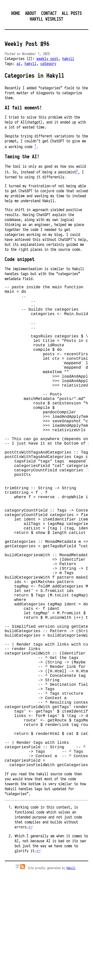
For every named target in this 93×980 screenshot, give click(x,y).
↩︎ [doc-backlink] (31, 934)
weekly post (47, 59)
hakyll (68, 59)
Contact (49, 13)
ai (19, 64)
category (48, 64)
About (31, 13)
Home (16, 13)
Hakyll (71, 975)
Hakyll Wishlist (46, 19)
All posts (72, 13)
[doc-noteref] (35, 147)
